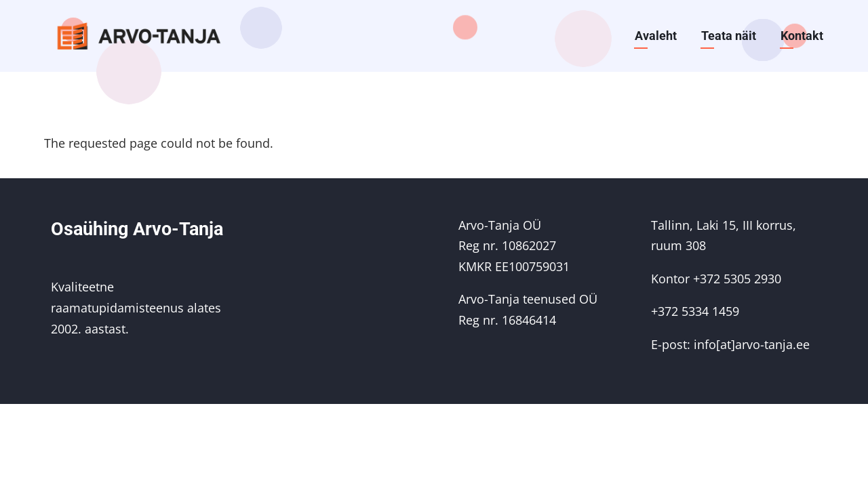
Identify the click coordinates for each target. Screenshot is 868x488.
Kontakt (802, 36)
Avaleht (656, 36)
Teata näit (729, 36)
